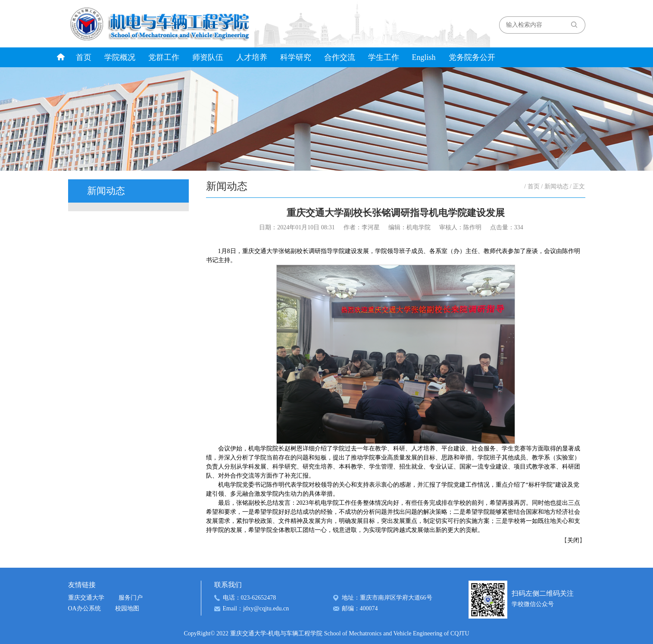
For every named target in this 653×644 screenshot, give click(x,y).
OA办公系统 (84, 608)
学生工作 (384, 57)
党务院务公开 (472, 57)
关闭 (573, 540)
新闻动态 (556, 186)
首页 (84, 57)
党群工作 (164, 57)
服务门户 (131, 598)
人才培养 (252, 57)
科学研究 (296, 57)
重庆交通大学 (86, 598)
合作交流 (340, 57)
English (424, 57)
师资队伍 (208, 57)
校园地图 (127, 608)
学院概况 (120, 57)
